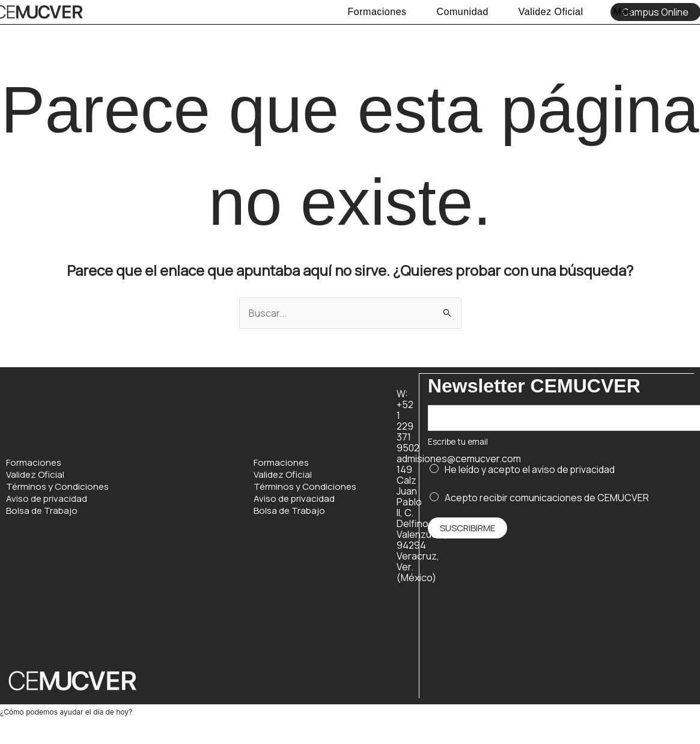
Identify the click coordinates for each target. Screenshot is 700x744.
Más (623, 12)
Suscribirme (467, 528)
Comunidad (463, 12)
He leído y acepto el (530, 469)
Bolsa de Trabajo (42, 511)
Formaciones (377, 12)
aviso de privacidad (574, 469)
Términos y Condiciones (57, 487)
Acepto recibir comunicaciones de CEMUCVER (547, 497)
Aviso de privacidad (47, 499)
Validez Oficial (551, 12)
